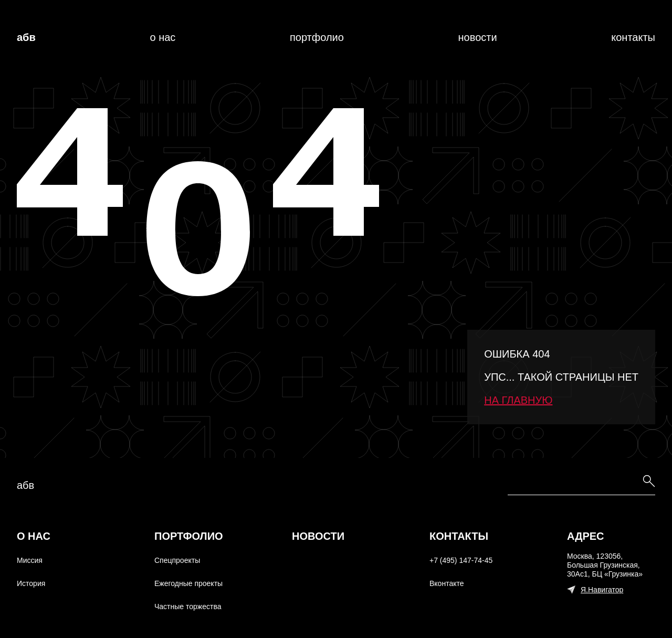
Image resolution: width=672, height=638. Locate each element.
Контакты (633, 37)
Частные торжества (188, 606)
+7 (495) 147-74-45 (461, 560)
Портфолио (317, 37)
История (31, 583)
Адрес (586, 536)
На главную (518, 400)
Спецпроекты (177, 560)
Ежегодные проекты (188, 583)
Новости (478, 37)
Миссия (30, 560)
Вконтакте (447, 583)
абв (25, 485)
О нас (162, 37)
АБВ (26, 37)
